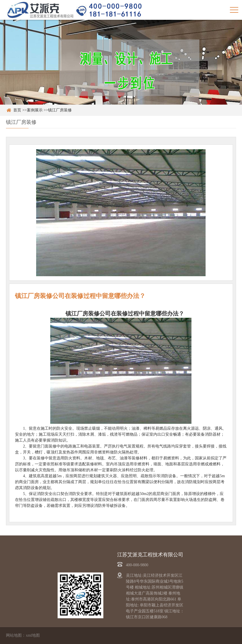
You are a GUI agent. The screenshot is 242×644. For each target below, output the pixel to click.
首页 (17, 110)
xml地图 (33, 635)
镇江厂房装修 (60, 110)
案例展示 (35, 110)
